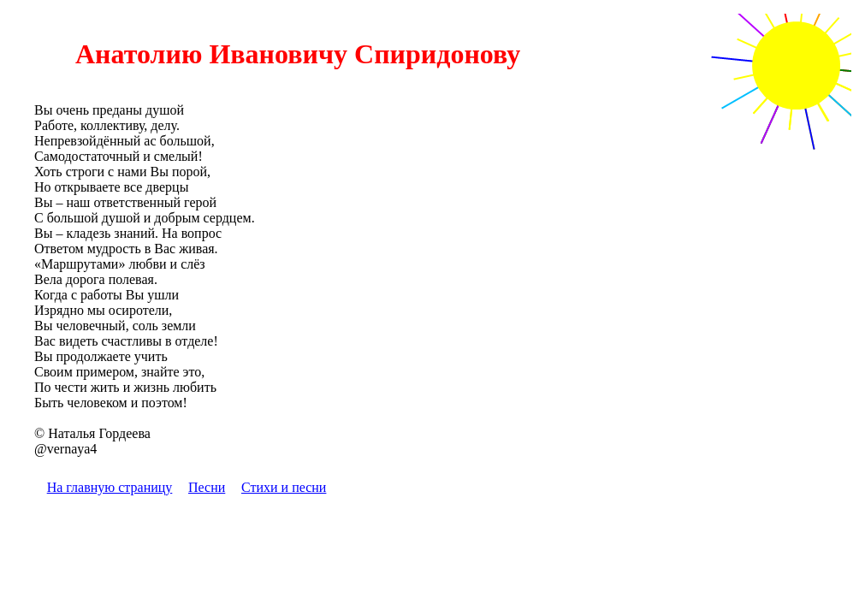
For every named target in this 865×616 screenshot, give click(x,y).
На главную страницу (110, 487)
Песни (207, 487)
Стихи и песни (284, 487)
